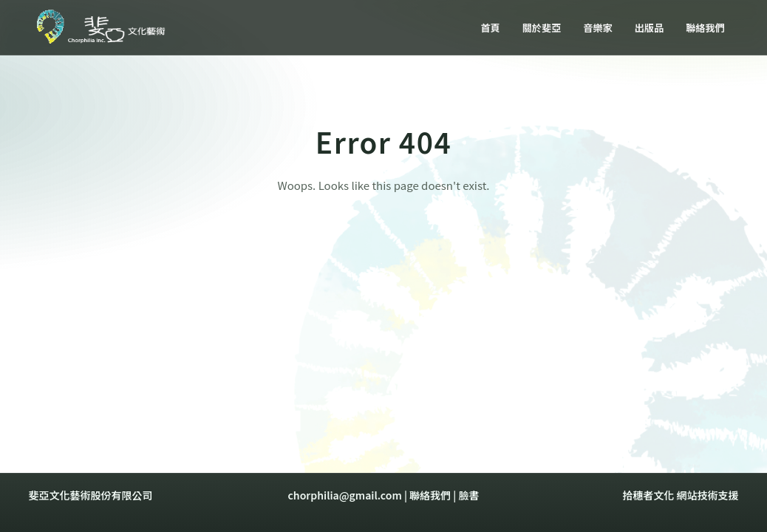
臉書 (468, 495)
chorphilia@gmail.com (345, 495)
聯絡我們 (430, 495)
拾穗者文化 (648, 495)
